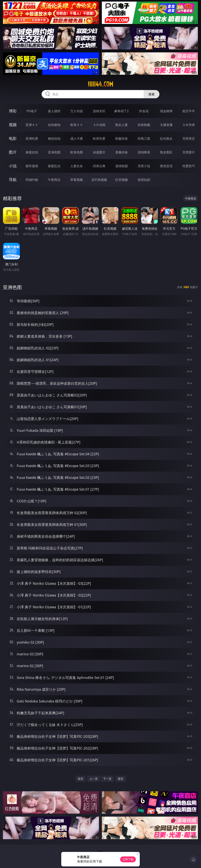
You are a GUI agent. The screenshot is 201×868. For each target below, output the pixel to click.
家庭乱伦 (54, 166)
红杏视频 (122, 180)
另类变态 (189, 138)
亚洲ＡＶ (32, 125)
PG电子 (32, 111)
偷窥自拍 (32, 152)
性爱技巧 (189, 166)
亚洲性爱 (32, 138)
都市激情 (32, 166)
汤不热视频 (99, 180)
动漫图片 (99, 152)
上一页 (94, 779)
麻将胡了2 (121, 111)
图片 (13, 152)
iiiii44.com (100, 84)
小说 (13, 166)
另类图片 (189, 152)
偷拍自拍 (54, 138)
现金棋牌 (166, 111)
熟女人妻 (122, 125)
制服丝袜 (122, 138)
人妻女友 (77, 166)
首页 (80, 779)
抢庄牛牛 (189, 111)
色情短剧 (144, 180)
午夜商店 (54, 180)
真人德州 (54, 111)
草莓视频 (77, 180)
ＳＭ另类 (189, 125)
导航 (13, 180)
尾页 (121, 779)
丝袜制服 (144, 125)
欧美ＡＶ (77, 125)
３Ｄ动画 (99, 125)
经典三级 (144, 138)
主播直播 (166, 125)
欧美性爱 (99, 138)
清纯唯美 (144, 152)
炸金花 (144, 111)
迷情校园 (122, 166)
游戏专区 (99, 111)
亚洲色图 (54, 152)
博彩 (13, 111)
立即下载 (128, 859)
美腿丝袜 (122, 152)
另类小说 (144, 166)
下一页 (107, 779)
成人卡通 (77, 138)
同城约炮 (32, 180)
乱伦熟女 (166, 138)
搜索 (152, 94)
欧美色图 (77, 152)
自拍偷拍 (54, 125)
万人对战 (77, 111)
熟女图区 (166, 152)
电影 (13, 138)
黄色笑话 (166, 166)
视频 (13, 125)
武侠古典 (99, 166)
